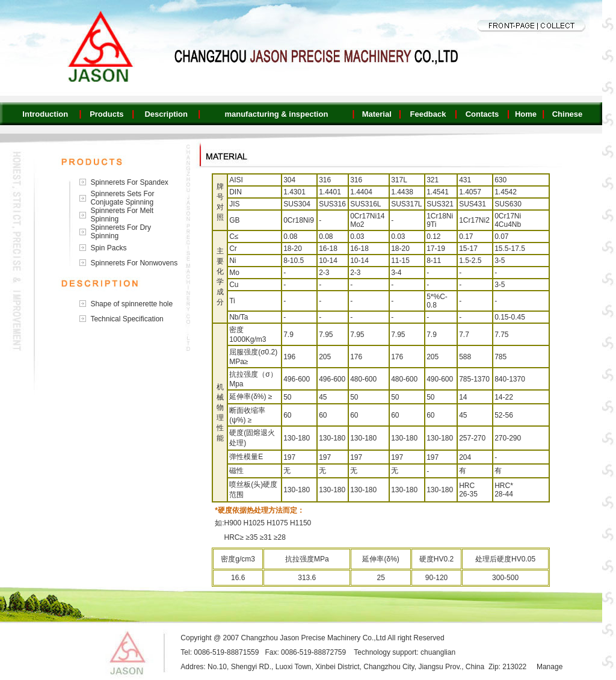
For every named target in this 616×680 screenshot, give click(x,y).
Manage (550, 667)
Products (106, 114)
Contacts (482, 114)
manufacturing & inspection (276, 114)
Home (526, 114)
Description (166, 114)
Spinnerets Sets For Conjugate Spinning (122, 198)
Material (377, 114)
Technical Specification (127, 319)
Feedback (428, 114)
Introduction (45, 114)
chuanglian (438, 652)
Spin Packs (108, 248)
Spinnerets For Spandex (129, 182)
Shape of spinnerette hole (131, 304)
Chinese (568, 114)
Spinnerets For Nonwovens (134, 263)
